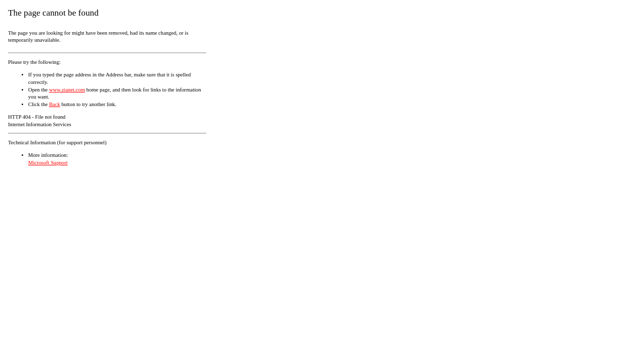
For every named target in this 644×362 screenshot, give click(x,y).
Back (54, 104)
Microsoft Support (48, 163)
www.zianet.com (67, 90)
